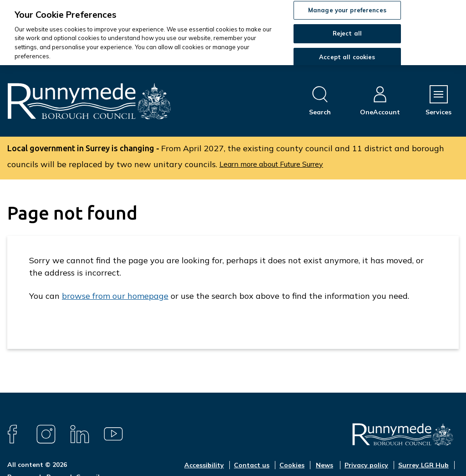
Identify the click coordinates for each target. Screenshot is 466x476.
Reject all (347, 33)
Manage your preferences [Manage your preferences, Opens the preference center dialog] (347, 10)
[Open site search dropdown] (320, 101)
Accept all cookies (347, 57)
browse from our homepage (115, 296)
